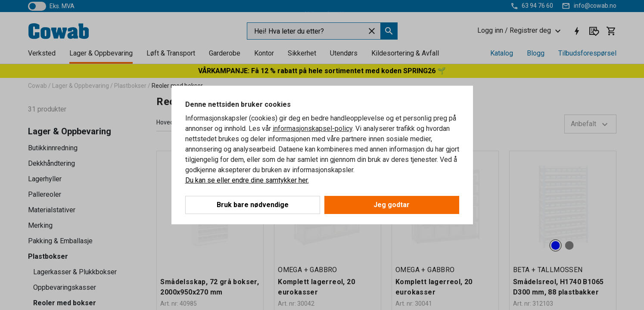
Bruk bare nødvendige (253, 205)
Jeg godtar (392, 205)
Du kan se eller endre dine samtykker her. (247, 180)
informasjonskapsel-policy (313, 129)
